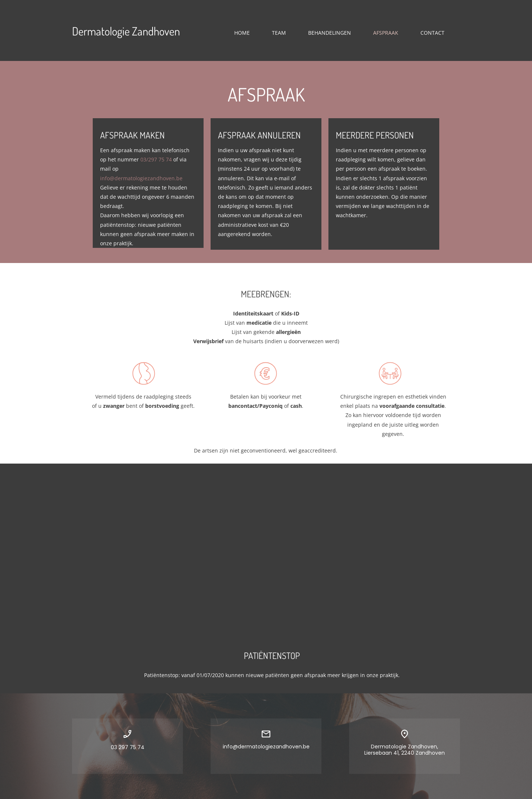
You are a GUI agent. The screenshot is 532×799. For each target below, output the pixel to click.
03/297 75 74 (156, 159)
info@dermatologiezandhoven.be (141, 178)
